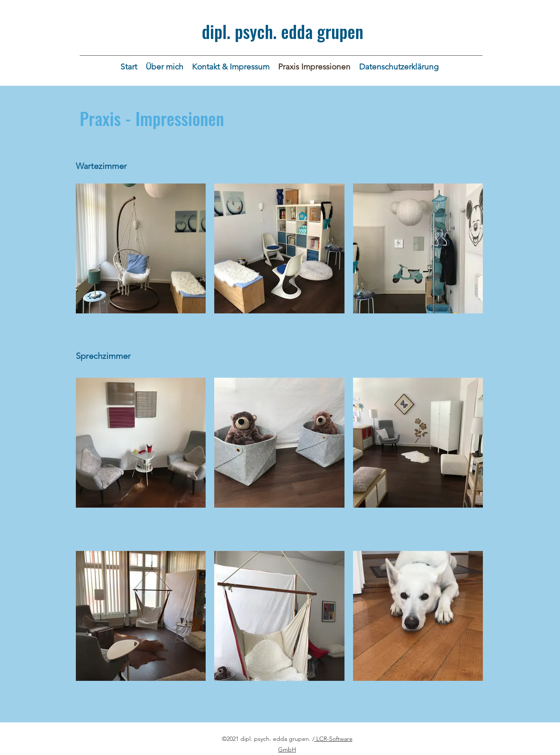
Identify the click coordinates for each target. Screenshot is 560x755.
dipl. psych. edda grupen (283, 31)
